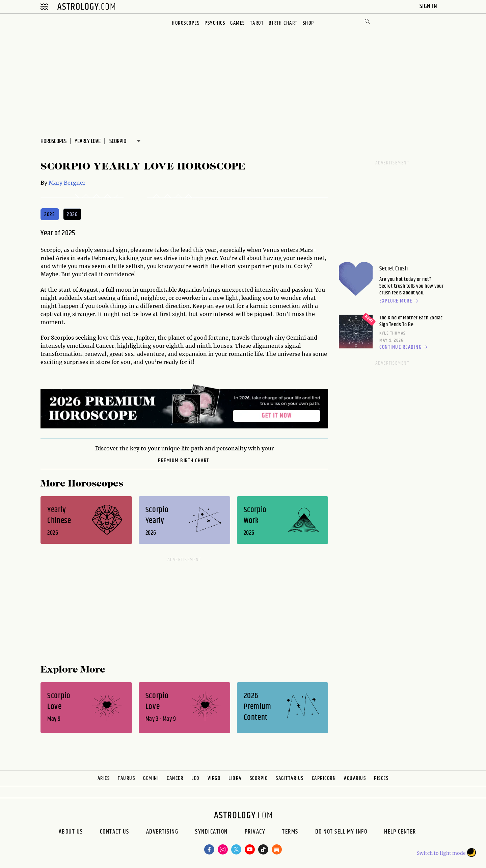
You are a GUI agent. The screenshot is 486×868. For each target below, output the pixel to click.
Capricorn (324, 778)
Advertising (162, 833)
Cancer (175, 778)
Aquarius (355, 778)
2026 (72, 215)
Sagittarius (290, 778)
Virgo (214, 778)
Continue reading (404, 347)
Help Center (400, 833)
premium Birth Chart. (184, 461)
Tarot (257, 23)
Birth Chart (283, 23)
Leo (195, 778)
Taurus (126, 778)
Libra (235, 778)
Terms (290, 833)
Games (238, 23)
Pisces (381, 778)
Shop (308, 23)
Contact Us (115, 833)
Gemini (151, 778)
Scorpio (259, 778)
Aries (104, 778)
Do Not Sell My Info (341, 833)
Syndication (211, 833)
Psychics (215, 23)
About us (71, 833)
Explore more (400, 301)
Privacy (255, 833)
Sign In (429, 6)
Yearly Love (88, 141)
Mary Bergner (67, 183)
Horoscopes (186, 23)
